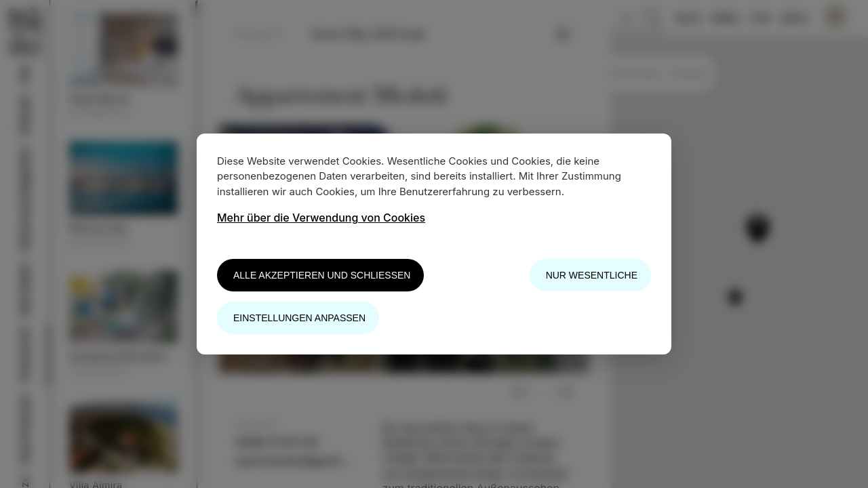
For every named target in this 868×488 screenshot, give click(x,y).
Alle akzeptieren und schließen (322, 275)
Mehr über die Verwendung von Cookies (321, 218)
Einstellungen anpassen (299, 318)
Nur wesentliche (592, 275)
